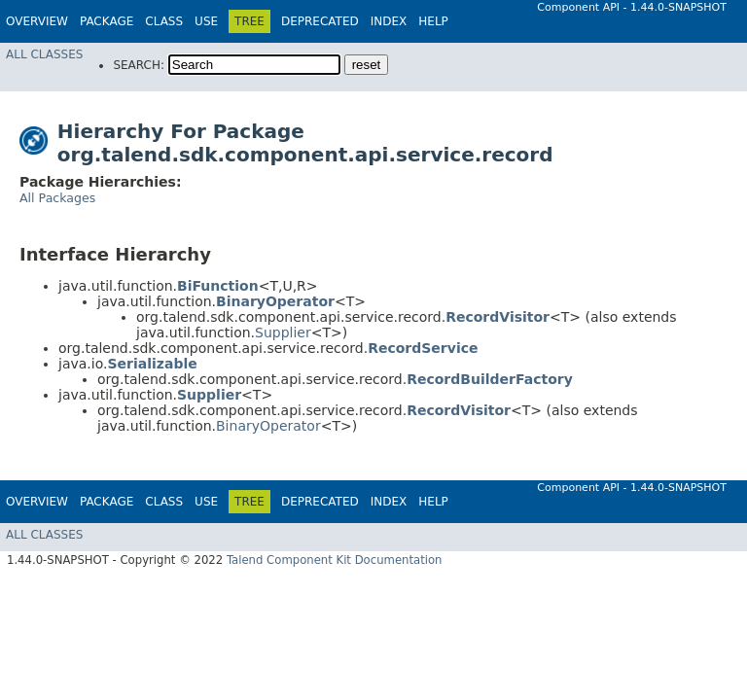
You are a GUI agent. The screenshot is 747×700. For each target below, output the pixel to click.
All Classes (44, 54)
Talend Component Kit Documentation (335, 560)
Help (433, 21)
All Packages (57, 198)
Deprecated (320, 21)
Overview (37, 21)
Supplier (283, 332)
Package (107, 21)
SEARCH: (139, 65)
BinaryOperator (268, 426)
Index (389, 21)
